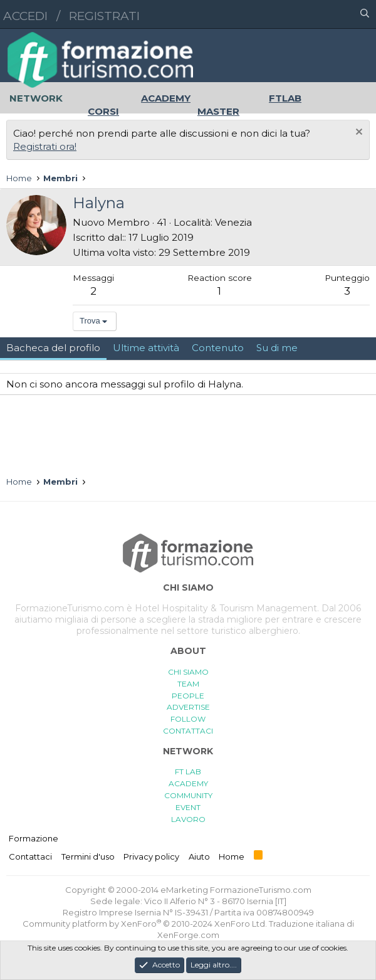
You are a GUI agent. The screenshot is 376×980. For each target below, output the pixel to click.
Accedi (25, 16)
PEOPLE (188, 696)
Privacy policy (151, 856)
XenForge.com (188, 935)
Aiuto (199, 856)
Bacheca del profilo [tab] (53, 348)
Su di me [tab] (277, 348)
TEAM (188, 684)
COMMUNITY (188, 795)
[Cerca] (365, 14)
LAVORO (188, 819)
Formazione (34, 838)
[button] (310, 14)
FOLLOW (188, 719)
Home (232, 856)
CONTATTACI (188, 731)
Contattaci (30, 856)
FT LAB (188, 772)
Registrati (104, 16)
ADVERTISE (188, 707)
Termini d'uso (88, 856)
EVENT (188, 807)
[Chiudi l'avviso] (358, 133)
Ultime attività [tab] (146, 348)
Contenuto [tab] (218, 348)
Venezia (233, 222)
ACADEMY (188, 783)
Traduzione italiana (307, 924)
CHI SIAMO (188, 672)
